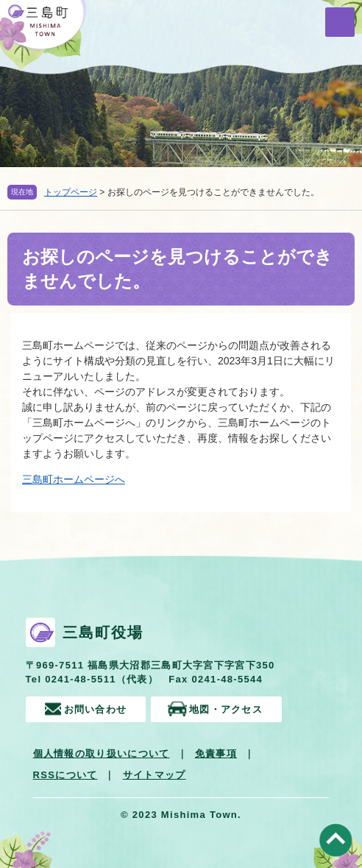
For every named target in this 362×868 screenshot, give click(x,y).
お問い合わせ (96, 709)
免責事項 (216, 754)
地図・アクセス (226, 709)
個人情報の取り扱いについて (102, 754)
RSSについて (65, 775)
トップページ (71, 192)
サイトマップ (155, 775)
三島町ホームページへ (74, 479)
